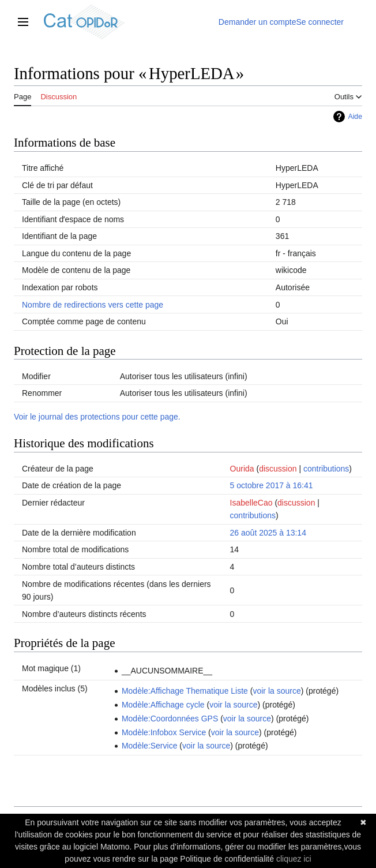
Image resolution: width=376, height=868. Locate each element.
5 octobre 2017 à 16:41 (272, 485)
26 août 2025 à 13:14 (268, 533)
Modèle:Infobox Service (164, 732)
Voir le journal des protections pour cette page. (97, 417)
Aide (355, 117)
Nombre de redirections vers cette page (93, 305)
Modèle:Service (150, 746)
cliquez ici (294, 859)
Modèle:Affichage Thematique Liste (185, 691)
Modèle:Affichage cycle (163, 705)
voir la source (277, 691)
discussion (278, 469)
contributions (326, 469)
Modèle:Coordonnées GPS (170, 719)
